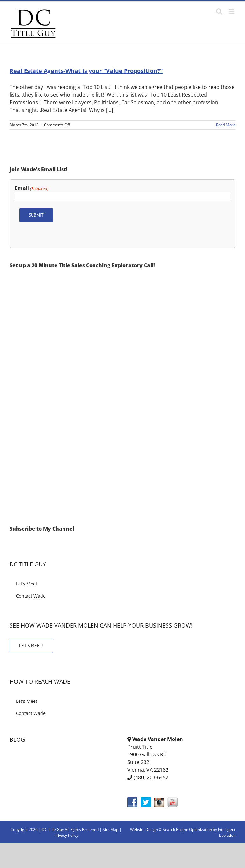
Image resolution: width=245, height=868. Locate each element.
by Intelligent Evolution (224, 832)
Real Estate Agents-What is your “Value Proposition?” (86, 71)
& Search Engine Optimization (186, 830)
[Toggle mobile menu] (232, 11)
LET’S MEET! (31, 646)
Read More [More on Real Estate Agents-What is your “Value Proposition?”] (226, 125)
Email (32, 188)
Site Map (111, 830)
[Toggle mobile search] (219, 11)
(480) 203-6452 (151, 777)
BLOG (17, 739)
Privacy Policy (66, 835)
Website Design (144, 830)
